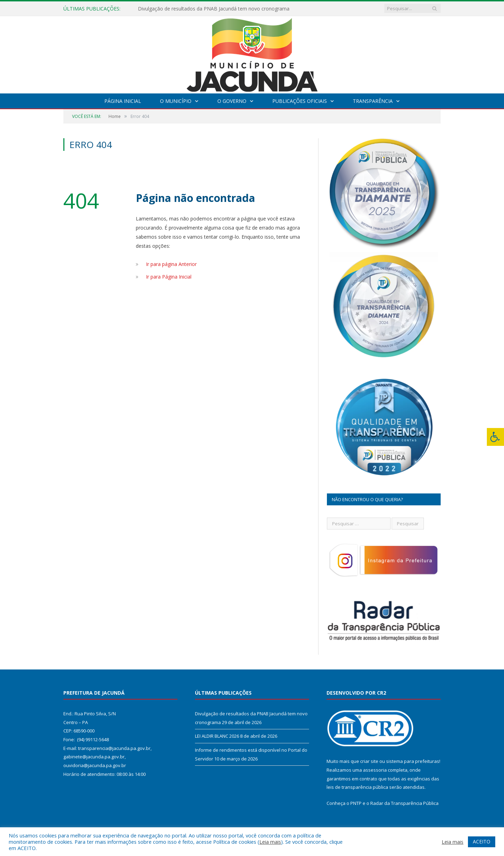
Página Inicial (123, 101)
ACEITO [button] (482, 841)
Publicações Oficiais (300, 101)
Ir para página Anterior (171, 264)
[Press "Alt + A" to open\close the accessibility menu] (495, 437)
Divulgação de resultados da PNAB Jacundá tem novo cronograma (214, 9)
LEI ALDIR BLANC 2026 (217, 736)
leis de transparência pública (357, 787)
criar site (369, 761)
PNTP (356, 803)
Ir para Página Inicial (169, 277)
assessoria (375, 770)
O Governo (232, 101)
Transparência (373, 101)
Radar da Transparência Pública (404, 803)
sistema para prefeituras (413, 761)
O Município (176, 101)
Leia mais (270, 842)
